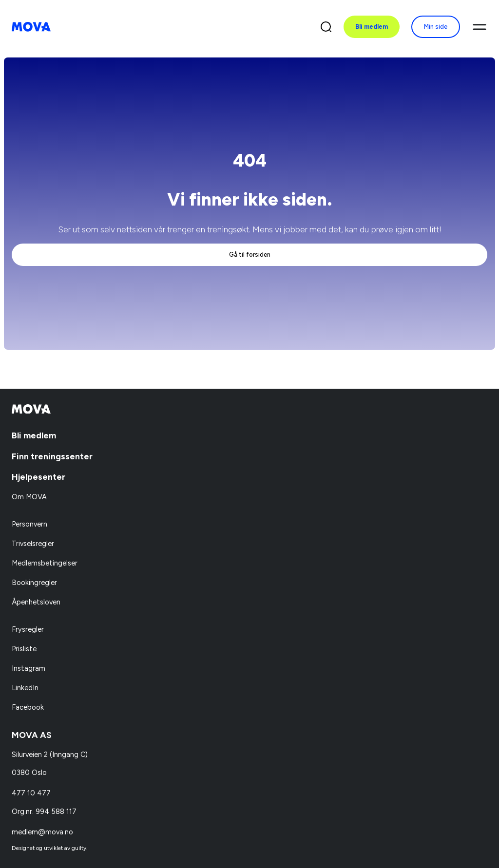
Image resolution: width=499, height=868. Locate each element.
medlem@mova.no (42, 832)
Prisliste (24, 649)
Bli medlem (372, 27)
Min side (436, 27)
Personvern (29, 524)
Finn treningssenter (52, 456)
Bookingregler (34, 583)
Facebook (28, 707)
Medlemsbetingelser (45, 563)
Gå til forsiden (250, 255)
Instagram (29, 668)
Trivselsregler (33, 544)
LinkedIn (25, 688)
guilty (79, 848)
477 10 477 (31, 793)
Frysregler (28, 629)
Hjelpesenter (38, 477)
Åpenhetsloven (36, 602)
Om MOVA (29, 497)
